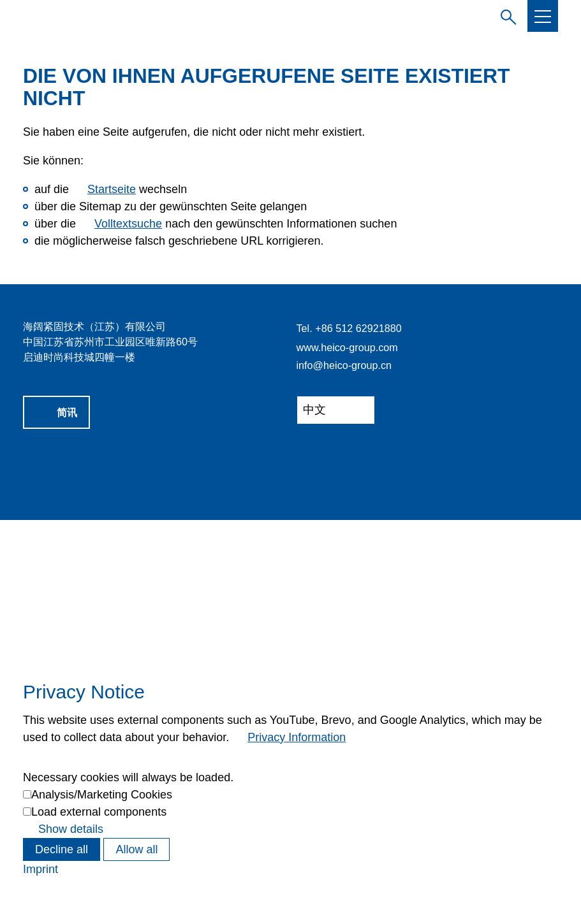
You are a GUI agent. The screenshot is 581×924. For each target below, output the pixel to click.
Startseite (112, 189)
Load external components (99, 812)
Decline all (62, 849)
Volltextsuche (128, 224)
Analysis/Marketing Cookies (102, 795)
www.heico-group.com (347, 347)
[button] (543, 17)
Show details (71, 829)
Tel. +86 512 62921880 (349, 328)
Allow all (136, 849)
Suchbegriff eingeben (506, 15)
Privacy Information (297, 737)
